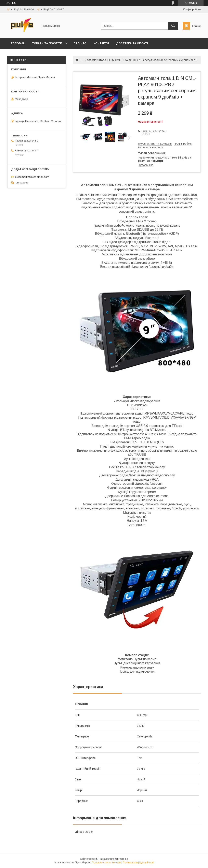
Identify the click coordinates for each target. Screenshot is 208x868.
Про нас (80, 43)
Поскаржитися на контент (106, 863)
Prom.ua (123, 859)
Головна (18, 43)
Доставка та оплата (132, 43)
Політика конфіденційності (138, 863)
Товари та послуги (47, 43)
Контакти (101, 43)
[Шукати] (173, 26)
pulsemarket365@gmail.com (32, 177)
